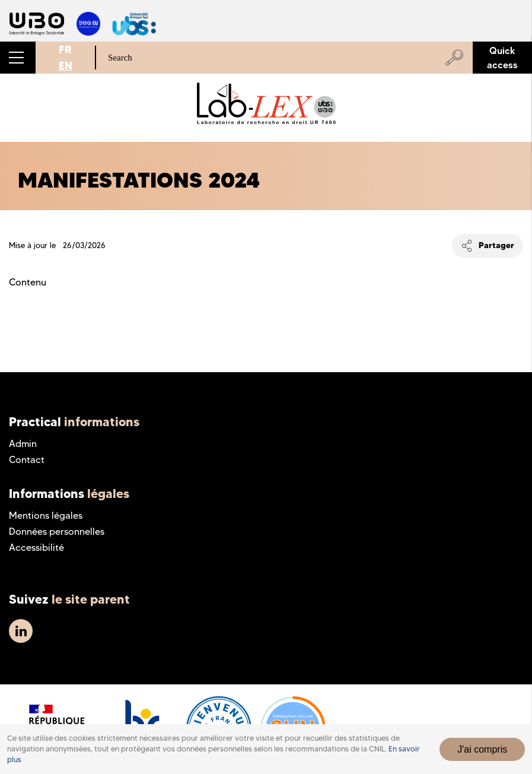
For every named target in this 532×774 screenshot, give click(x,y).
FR (65, 50)
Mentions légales (46, 516)
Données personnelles (57, 532)
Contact (27, 460)
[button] (18, 58)
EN (66, 66)
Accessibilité (36, 548)
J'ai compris (482, 749)
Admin (23, 444)
